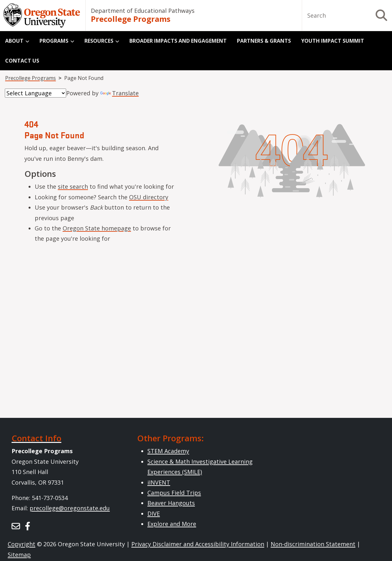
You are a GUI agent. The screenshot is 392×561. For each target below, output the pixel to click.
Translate (119, 93)
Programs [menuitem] (54, 41)
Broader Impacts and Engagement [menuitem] (178, 41)
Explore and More (172, 524)
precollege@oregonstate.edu (70, 508)
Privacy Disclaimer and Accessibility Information (198, 544)
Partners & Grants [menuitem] (264, 41)
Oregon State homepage (97, 228)
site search (73, 186)
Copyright (22, 544)
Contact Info (36, 438)
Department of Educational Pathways (143, 11)
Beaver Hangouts (171, 503)
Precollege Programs (131, 19)
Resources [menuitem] (99, 41)
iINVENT (159, 482)
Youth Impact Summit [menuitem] (333, 41)
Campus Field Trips (174, 493)
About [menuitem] (14, 41)
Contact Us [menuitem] (22, 61)
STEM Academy (168, 451)
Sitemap (19, 555)
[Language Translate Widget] (35, 93)
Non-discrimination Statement (313, 544)
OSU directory (149, 197)
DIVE (154, 514)
